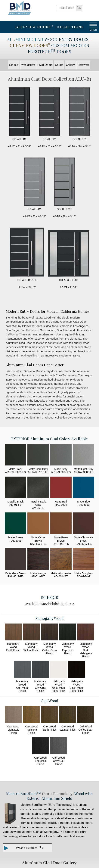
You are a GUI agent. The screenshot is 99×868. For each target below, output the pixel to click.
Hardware (84, 65)
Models (14, 65)
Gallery (70, 65)
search (69, 8)
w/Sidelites (28, 65)
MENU (93, 30)
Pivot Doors (45, 65)
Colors (59, 65)
